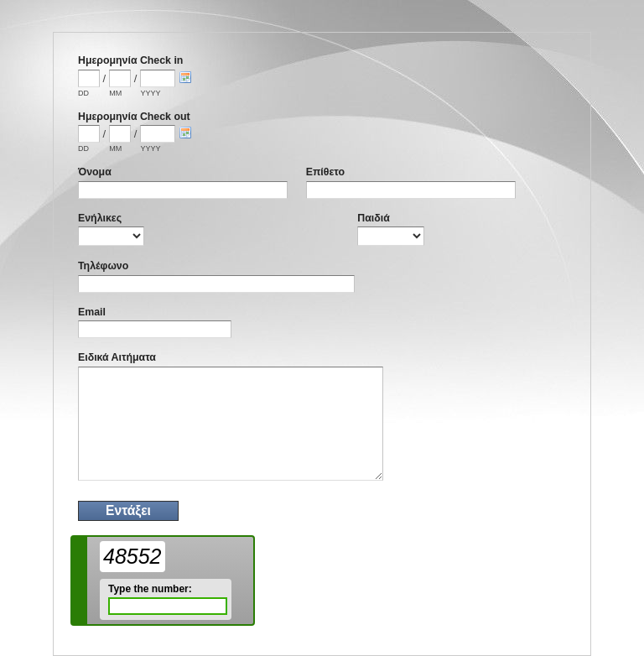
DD (83, 93)
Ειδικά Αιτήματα (117, 357)
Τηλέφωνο (103, 266)
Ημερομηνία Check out (134, 117)
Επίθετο (325, 172)
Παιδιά (373, 218)
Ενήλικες (100, 218)
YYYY (150, 93)
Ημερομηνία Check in (130, 60)
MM (115, 93)
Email (92, 312)
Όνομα (95, 172)
